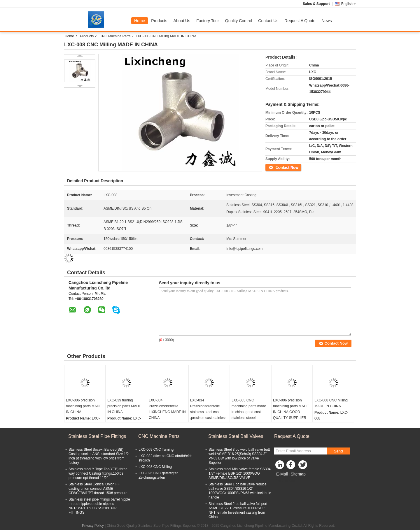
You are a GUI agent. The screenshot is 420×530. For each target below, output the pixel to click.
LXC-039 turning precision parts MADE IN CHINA (124, 406)
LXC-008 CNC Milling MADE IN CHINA (331, 403)
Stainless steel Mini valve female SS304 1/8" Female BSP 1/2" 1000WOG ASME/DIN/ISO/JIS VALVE (240, 473)
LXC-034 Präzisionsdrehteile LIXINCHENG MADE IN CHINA (167, 409)
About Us (182, 21)
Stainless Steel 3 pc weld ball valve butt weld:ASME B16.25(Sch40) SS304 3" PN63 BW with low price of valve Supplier (239, 456)
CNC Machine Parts (115, 36)
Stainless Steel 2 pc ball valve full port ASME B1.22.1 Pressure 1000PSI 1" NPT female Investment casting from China (238, 510)
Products (159, 21)
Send (338, 451)
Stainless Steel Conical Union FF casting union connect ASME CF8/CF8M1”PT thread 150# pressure (98, 489)
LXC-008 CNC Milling (155, 467)
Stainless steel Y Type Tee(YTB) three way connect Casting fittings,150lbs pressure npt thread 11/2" (98, 473)
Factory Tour (208, 21)
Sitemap (298, 474)
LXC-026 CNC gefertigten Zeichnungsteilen (159, 475)
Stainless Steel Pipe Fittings (97, 436)
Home (140, 21)
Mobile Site (285, 481)
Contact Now (275, 167)
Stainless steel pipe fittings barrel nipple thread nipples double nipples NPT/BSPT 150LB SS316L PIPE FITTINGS (99, 506)
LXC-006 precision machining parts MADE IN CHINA (84, 406)
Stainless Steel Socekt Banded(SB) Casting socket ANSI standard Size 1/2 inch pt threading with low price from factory (99, 456)
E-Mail (282, 474)
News (327, 21)
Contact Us (268, 21)
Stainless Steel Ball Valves (236, 436)
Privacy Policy (93, 526)
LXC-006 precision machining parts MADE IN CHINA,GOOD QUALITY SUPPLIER (291, 409)
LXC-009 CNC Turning (156, 450)
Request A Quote (300, 21)
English (349, 4)
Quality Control (239, 21)
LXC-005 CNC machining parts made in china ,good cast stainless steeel (249, 409)
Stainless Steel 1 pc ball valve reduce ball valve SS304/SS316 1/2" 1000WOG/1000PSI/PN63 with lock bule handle (240, 491)
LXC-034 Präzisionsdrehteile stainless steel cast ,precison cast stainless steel (208, 412)
